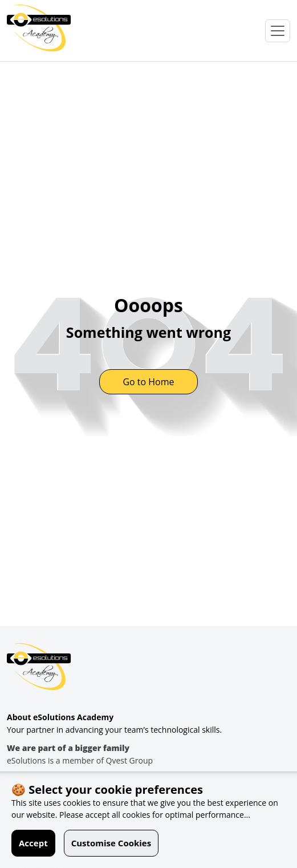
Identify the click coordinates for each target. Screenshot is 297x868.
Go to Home (148, 382)
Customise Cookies (111, 843)
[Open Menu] (278, 31)
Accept (33, 843)
